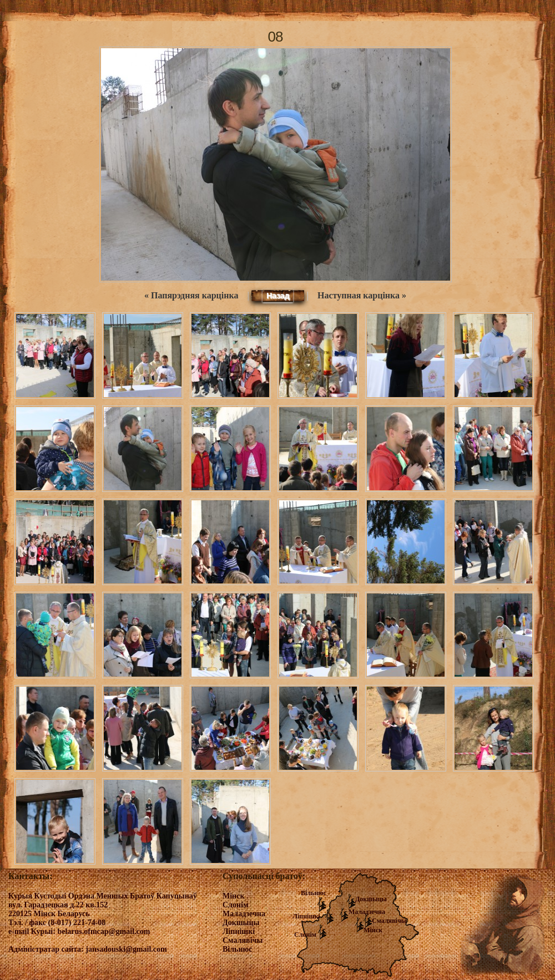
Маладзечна (367, 912)
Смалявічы (389, 921)
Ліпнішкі (306, 916)
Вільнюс (314, 893)
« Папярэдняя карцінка (191, 295)
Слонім (305, 935)
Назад (278, 296)
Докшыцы (371, 899)
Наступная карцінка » (362, 295)
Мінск (373, 930)
